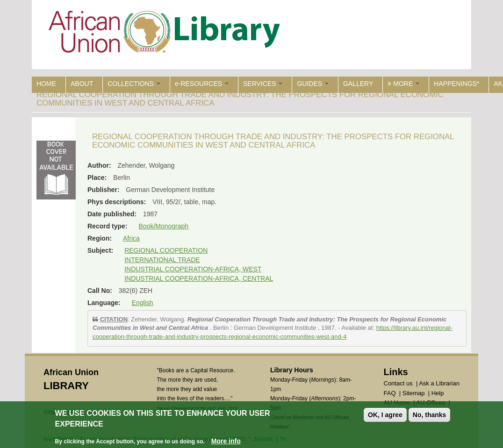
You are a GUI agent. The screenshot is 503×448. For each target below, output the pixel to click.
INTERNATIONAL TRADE (162, 260)
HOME (46, 84)
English (143, 303)
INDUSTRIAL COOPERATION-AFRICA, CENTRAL (199, 278)
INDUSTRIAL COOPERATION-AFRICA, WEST (193, 269)
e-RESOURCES (202, 84)
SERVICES (263, 84)
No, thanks (430, 415)
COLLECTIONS (134, 84)
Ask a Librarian (439, 383)
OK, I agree (385, 415)
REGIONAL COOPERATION (166, 250)
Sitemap (414, 393)
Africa (131, 238)
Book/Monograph (163, 226)
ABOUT (82, 84)
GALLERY (358, 84)
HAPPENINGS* (456, 84)
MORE (403, 84)
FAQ (390, 393)
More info (226, 441)
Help (438, 393)
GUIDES (313, 84)
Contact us (398, 383)
